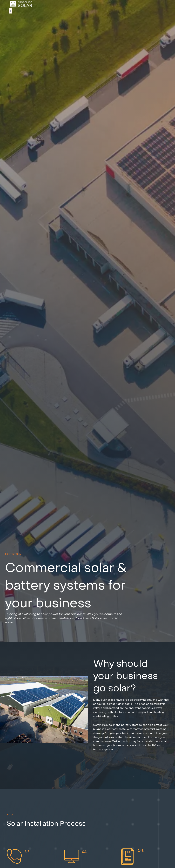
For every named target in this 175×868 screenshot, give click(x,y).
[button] (10, 11)
